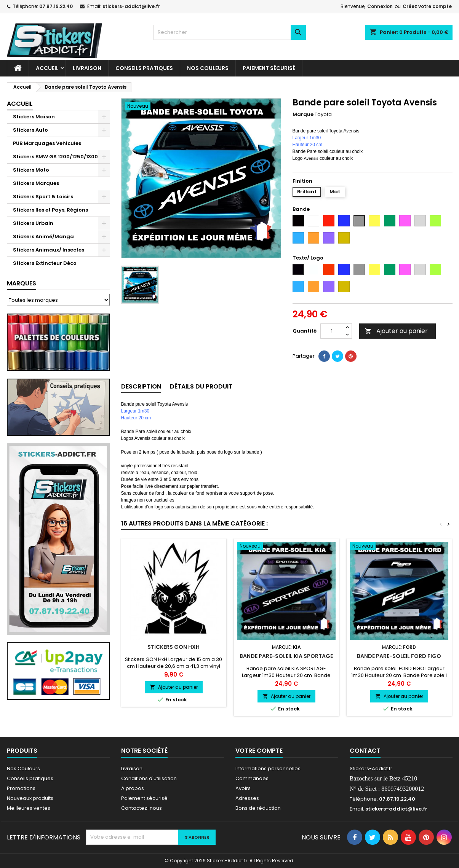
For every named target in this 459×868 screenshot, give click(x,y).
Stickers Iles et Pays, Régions (50, 210)
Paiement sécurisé (269, 68)
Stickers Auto (30, 130)
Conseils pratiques (30, 778)
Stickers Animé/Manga (43, 237)
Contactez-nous (142, 808)
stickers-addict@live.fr (131, 6)
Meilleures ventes (29, 808)
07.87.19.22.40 (56, 6)
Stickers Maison (34, 117)
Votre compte (259, 751)
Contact (365, 751)
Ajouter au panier (396, 331)
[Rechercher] (230, 32)
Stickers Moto (31, 170)
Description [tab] (141, 386)
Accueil (47, 68)
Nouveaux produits (30, 798)
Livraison (87, 68)
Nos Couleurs (208, 68)
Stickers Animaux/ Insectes (49, 250)
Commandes (252, 778)
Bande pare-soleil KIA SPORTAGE (286, 656)
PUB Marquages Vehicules (47, 143)
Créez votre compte (427, 6)
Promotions (21, 788)
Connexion (380, 6)
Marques (22, 283)
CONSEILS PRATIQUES (144, 68)
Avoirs (243, 788)
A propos (133, 788)
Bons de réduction (258, 808)
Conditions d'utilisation (149, 778)
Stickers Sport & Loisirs (43, 197)
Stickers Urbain (33, 223)
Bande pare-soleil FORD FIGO (399, 656)
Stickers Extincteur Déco (45, 263)
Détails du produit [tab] (201, 386)
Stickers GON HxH (174, 647)
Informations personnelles (268, 768)
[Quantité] (332, 331)
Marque (303, 115)
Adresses (247, 798)
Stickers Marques (36, 183)
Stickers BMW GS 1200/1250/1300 (55, 157)
